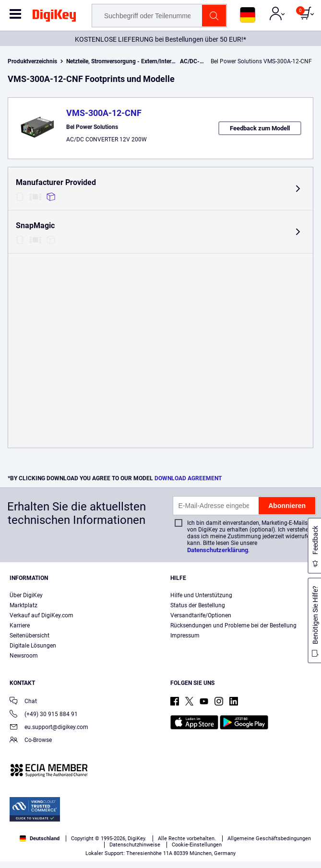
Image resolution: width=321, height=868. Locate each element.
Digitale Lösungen (33, 646)
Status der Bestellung (198, 605)
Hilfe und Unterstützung (201, 595)
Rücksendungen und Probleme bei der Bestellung (233, 625)
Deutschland (40, 839)
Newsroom (24, 656)
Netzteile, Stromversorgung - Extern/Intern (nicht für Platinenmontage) (156, 61)
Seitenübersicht (30, 636)
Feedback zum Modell (260, 128)
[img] (54, 17)
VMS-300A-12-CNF (104, 113)
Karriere (20, 625)
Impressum (185, 636)
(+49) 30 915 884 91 (44, 715)
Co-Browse (31, 741)
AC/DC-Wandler (200, 61)
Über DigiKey (26, 595)
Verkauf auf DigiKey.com (42, 615)
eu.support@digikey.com (49, 728)
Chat (23, 702)
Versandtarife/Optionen (201, 615)
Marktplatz (24, 605)
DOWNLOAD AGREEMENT (188, 478)
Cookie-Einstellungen (197, 845)
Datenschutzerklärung (218, 550)
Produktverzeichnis (32, 61)
